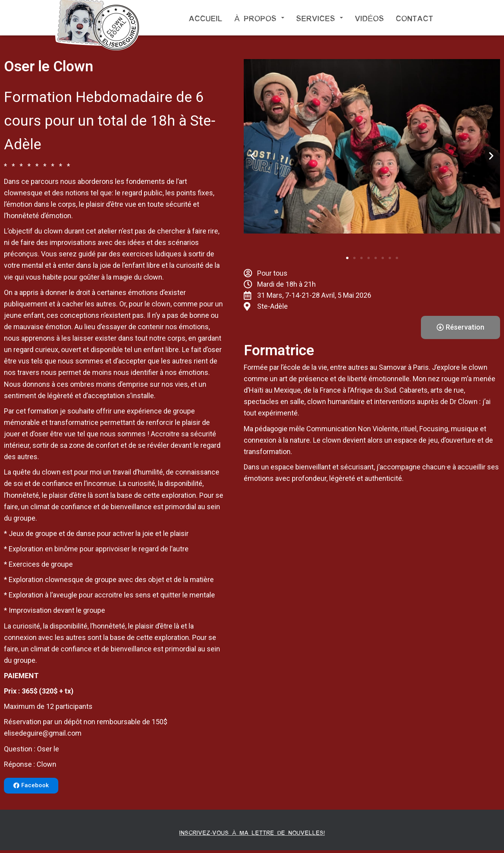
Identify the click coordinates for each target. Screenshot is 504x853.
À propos (259, 18)
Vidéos (369, 18)
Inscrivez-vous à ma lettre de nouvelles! (252, 834)
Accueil (206, 18)
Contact (414, 18)
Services (320, 18)
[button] (31, 786)
